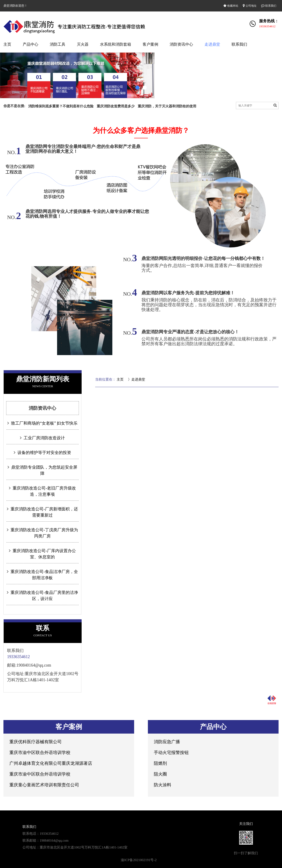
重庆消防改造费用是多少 (116, 106)
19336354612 (267, 26)
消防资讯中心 (181, 44)
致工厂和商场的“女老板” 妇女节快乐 (44, 423)
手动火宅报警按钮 (171, 753)
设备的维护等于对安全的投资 (44, 453)
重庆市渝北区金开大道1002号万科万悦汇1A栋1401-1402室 (84, 847)
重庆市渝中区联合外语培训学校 (40, 753)
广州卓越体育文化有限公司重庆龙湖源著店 (51, 763)
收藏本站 (231, 6)
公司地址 (250, 6)
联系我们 (269, 6)
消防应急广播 (167, 742)
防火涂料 (163, 785)
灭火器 (83, 44)
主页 (7, 44)
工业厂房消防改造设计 (44, 438)
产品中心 (30, 44)
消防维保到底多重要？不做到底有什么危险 (61, 106)
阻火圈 (160, 774)
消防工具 (58, 44)
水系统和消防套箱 (116, 44)
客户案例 (150, 44)
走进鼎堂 (212, 44)
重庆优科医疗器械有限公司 (36, 742)
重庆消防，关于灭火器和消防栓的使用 (167, 106)
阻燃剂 (160, 763)
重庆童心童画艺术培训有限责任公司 (44, 785)
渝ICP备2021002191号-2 (139, 860)
